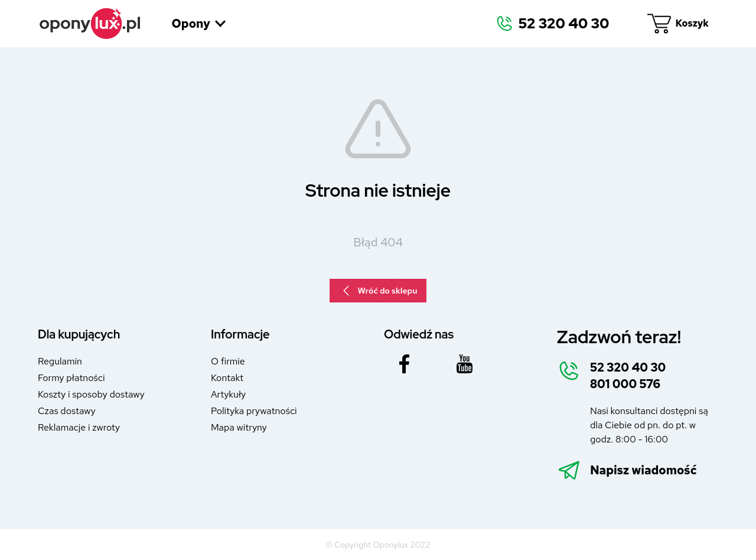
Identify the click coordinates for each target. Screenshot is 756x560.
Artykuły (228, 394)
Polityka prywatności (254, 411)
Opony (199, 24)
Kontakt (227, 378)
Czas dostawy (67, 411)
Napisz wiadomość (643, 470)
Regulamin (60, 361)
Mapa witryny (239, 427)
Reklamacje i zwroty (79, 427)
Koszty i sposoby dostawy (91, 394)
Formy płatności (71, 378)
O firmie (228, 361)
